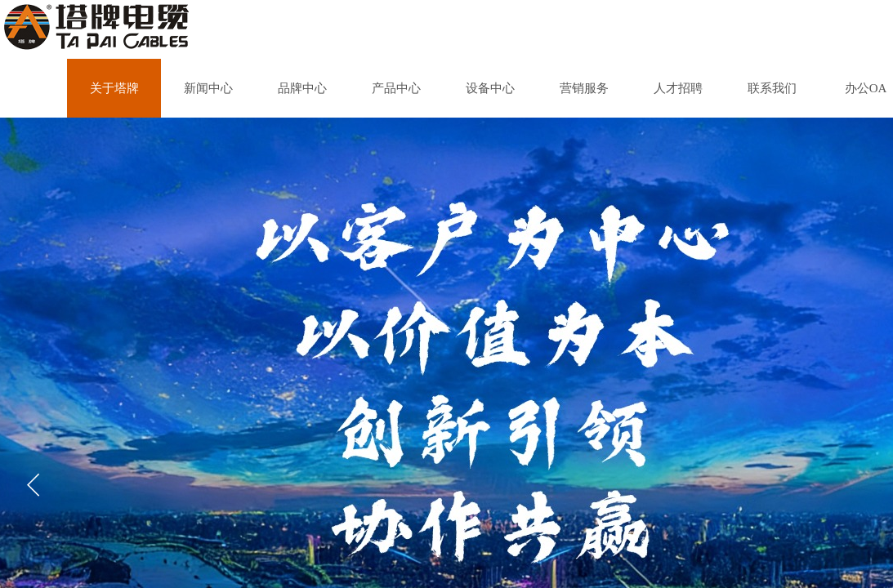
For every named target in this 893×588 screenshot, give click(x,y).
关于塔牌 (114, 88)
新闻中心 (208, 88)
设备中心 (490, 88)
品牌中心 (302, 88)
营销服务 (584, 88)
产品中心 (396, 88)
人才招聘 (678, 88)
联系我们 (772, 88)
